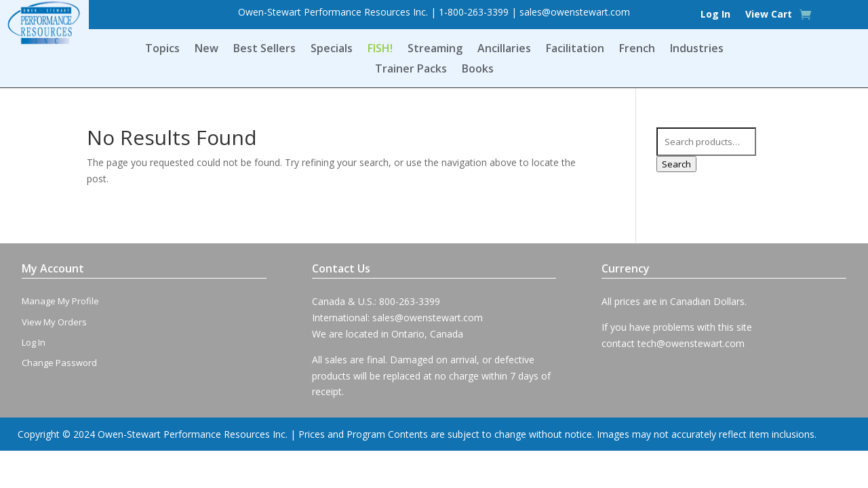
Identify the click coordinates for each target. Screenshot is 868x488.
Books (478, 70)
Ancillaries (504, 49)
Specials (332, 49)
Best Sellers (264, 49)
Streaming (435, 49)
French (637, 49)
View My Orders (54, 322)
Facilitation (575, 49)
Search (676, 164)
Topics (162, 49)
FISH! (380, 49)
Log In (715, 15)
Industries (697, 49)
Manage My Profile (60, 301)
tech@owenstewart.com (691, 343)
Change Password (59, 363)
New (206, 49)
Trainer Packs (411, 70)
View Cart (769, 15)
